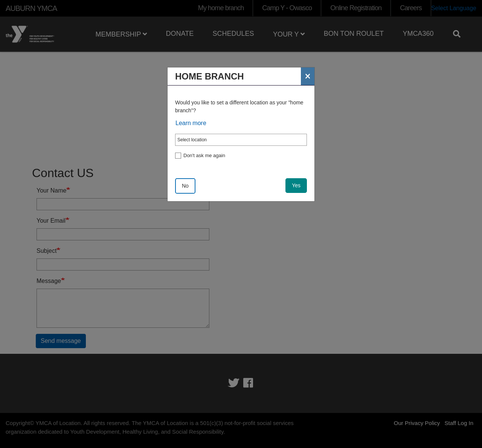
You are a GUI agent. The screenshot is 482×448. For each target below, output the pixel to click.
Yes (296, 185)
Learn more (191, 123)
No (185, 186)
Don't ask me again (204, 155)
